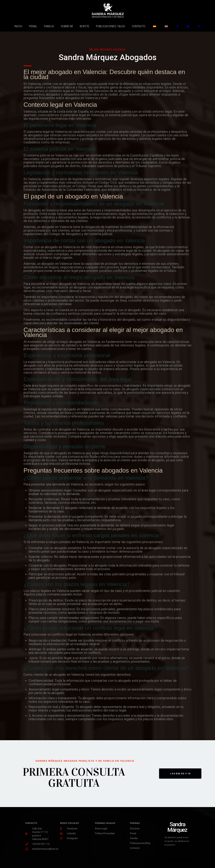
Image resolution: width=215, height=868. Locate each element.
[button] (180, 774)
